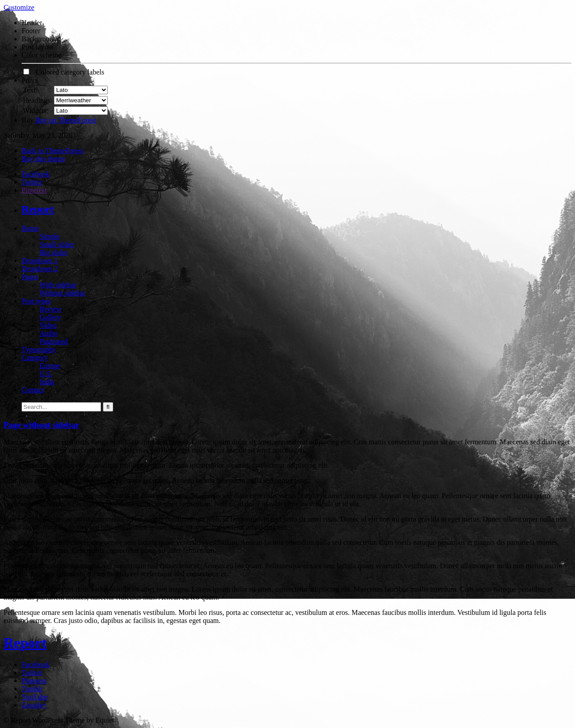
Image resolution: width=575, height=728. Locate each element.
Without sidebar (62, 293)
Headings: (38, 100)
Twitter (32, 182)
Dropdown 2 (40, 269)
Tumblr (32, 689)
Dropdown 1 (40, 261)
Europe (50, 366)
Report (38, 209)
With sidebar (58, 285)
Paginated (54, 341)
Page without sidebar (41, 425)
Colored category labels (64, 72)
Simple (50, 236)
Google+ (34, 705)
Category (35, 357)
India (47, 382)
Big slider (54, 252)
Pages (30, 277)
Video (48, 325)
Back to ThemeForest (52, 151)
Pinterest (34, 190)
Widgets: (36, 111)
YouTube (35, 697)
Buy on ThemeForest (66, 120)
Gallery (50, 317)
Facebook (35, 174)
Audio (49, 333)
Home (30, 228)
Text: (30, 90)
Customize (19, 7)
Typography (39, 349)
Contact (33, 390)
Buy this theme (43, 159)
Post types (36, 301)
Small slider (57, 244)
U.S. (46, 374)
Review (51, 309)
